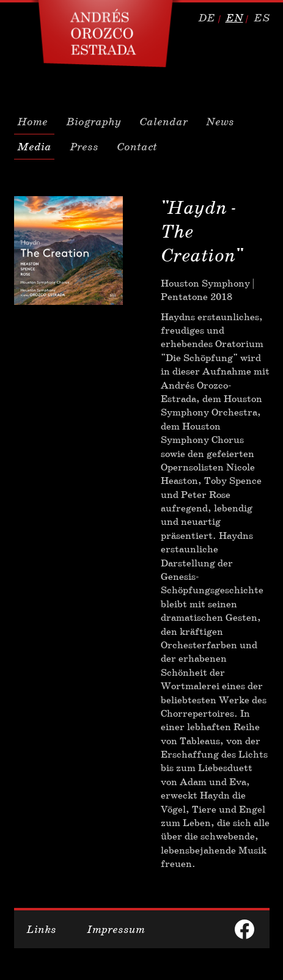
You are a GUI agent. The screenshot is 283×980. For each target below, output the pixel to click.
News (220, 122)
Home (32, 122)
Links (41, 929)
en (234, 18)
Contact (137, 147)
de (207, 18)
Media (34, 147)
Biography (94, 122)
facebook (244, 929)
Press (84, 147)
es (262, 18)
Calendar (164, 122)
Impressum (116, 929)
